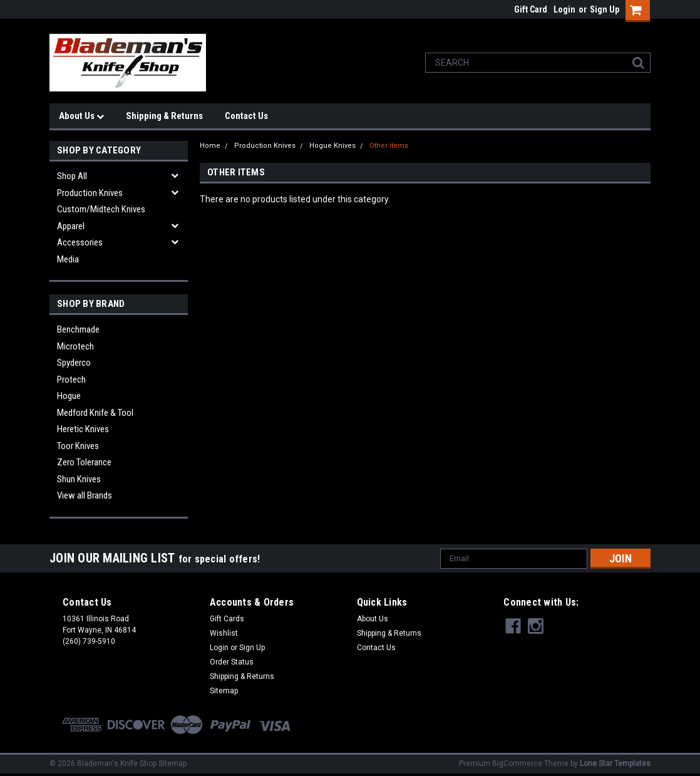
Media (68, 259)
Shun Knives (79, 479)
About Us (81, 116)
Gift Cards (227, 619)
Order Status (232, 662)
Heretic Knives (83, 429)
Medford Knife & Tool (95, 413)
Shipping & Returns (164, 116)
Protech (71, 380)
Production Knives (90, 193)
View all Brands (85, 495)
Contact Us (246, 116)
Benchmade (78, 329)
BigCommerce (517, 763)
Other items (389, 146)
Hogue (69, 396)
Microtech (75, 346)
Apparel (71, 226)
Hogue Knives (332, 146)
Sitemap (224, 691)
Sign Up (605, 9)
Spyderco (74, 363)
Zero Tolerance (84, 462)
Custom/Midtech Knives (101, 209)
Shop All (72, 176)
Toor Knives (78, 446)
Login (564, 9)
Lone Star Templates (615, 763)
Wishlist (224, 633)
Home (210, 146)
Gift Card (531, 9)
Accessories (80, 242)
